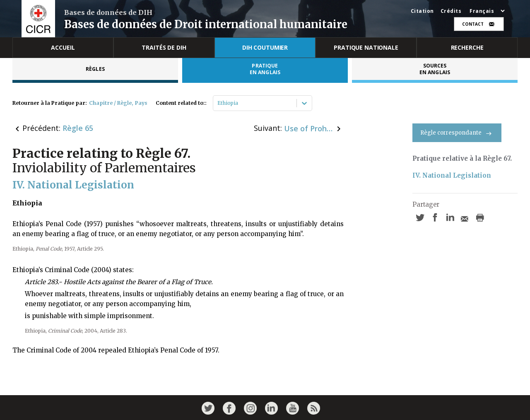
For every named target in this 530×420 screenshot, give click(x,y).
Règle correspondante (457, 133)
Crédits (451, 11)
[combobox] (218, 103)
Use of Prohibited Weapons (309, 128)
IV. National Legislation (452, 175)
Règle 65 (78, 128)
